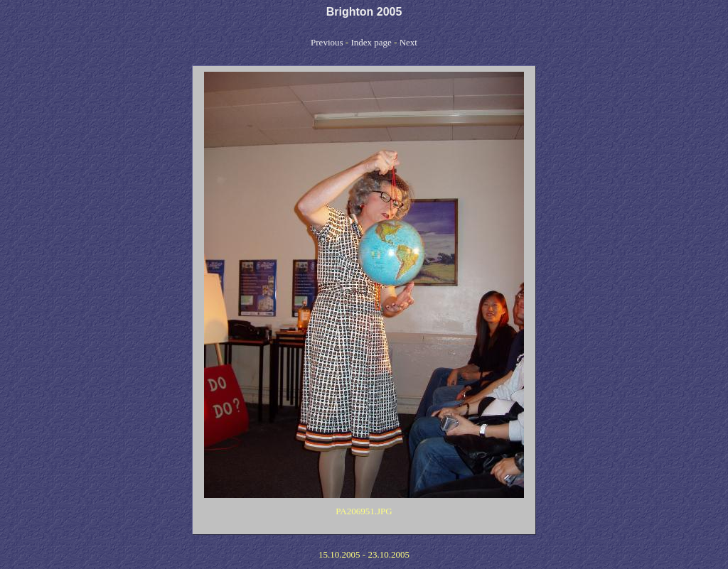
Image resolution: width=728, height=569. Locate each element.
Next (408, 42)
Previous (327, 42)
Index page (371, 42)
